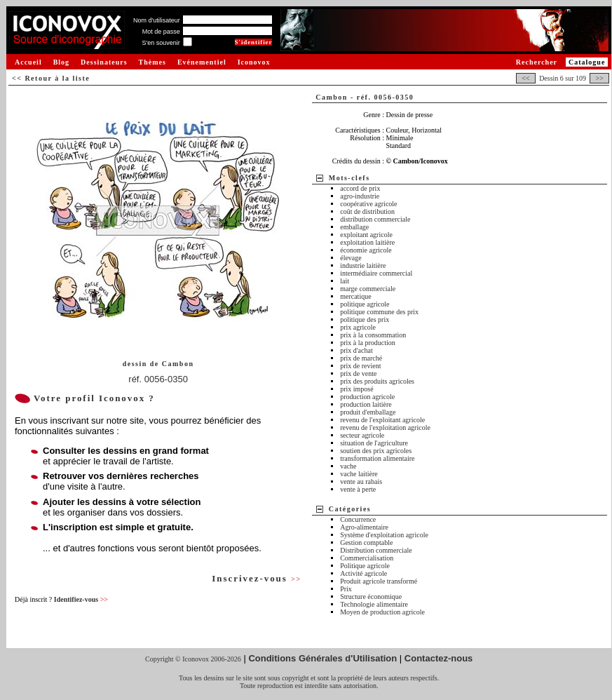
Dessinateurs (104, 62)
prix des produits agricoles (377, 381)
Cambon (178, 364)
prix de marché (361, 358)
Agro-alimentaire (364, 527)
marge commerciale (368, 289)
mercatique (355, 296)
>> (599, 78)
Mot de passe (161, 32)
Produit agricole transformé (379, 581)
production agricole (367, 397)
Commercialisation (367, 558)
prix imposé (357, 389)
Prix (346, 589)
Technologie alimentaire (374, 604)
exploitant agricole (366, 235)
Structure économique (371, 597)
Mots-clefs (349, 178)
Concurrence (358, 519)
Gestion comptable (366, 543)
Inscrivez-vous (257, 578)
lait (345, 281)
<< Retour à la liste (51, 78)
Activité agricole (363, 573)
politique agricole (365, 304)
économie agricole (366, 250)
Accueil (28, 62)
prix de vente (358, 373)
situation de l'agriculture (374, 443)
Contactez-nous (439, 658)
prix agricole (358, 327)
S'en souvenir (161, 43)
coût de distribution (367, 211)
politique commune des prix (379, 312)
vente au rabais (361, 482)
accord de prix (360, 188)
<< (526, 78)
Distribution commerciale (376, 550)
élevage (351, 258)
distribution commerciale (375, 219)
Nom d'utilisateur (157, 20)
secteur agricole (362, 435)
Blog (61, 62)
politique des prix (365, 319)
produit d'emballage (368, 412)
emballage (354, 227)
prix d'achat (356, 350)
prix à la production (368, 343)
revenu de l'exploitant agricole (382, 420)
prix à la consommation (373, 335)
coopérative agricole (368, 204)
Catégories (350, 509)
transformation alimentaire (377, 458)
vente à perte (358, 489)
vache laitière (359, 474)
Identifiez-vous (81, 599)
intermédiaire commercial (376, 273)
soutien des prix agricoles (376, 451)
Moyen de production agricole (382, 612)
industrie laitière (363, 265)
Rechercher (537, 62)
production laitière (366, 404)
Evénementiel (202, 62)
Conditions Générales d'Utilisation (322, 658)
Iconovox (254, 62)
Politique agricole (365, 566)
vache (348, 466)
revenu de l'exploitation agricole (385, 428)
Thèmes (152, 62)
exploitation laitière (367, 242)
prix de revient (360, 366)
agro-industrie (360, 196)
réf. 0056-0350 (158, 379)
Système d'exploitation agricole (384, 535)
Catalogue (587, 62)
